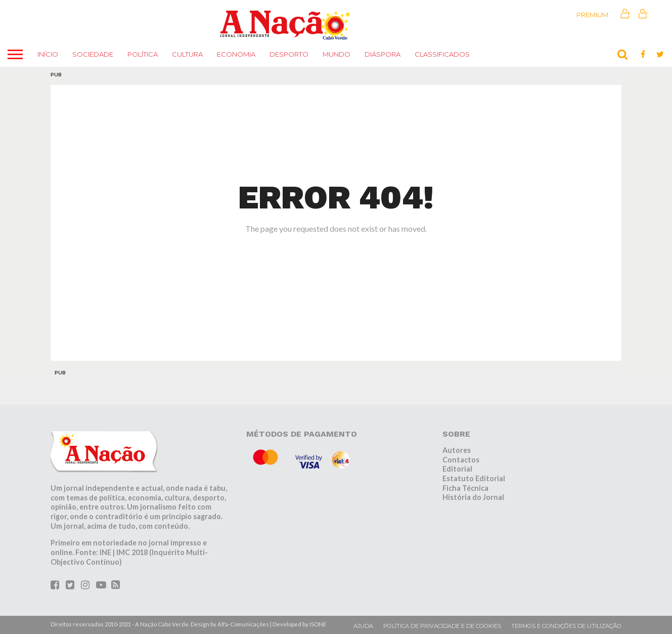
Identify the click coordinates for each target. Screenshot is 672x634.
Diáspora (383, 54)
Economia (236, 54)
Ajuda (363, 626)
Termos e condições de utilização (566, 626)
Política (143, 54)
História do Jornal (473, 497)
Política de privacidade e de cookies (442, 626)
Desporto (289, 54)
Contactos (461, 460)
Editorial (457, 469)
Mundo (337, 54)
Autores (457, 450)
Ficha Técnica (465, 488)
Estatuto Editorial (474, 478)
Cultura (187, 54)
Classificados (442, 54)
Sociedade (93, 54)
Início (48, 54)
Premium (592, 15)
